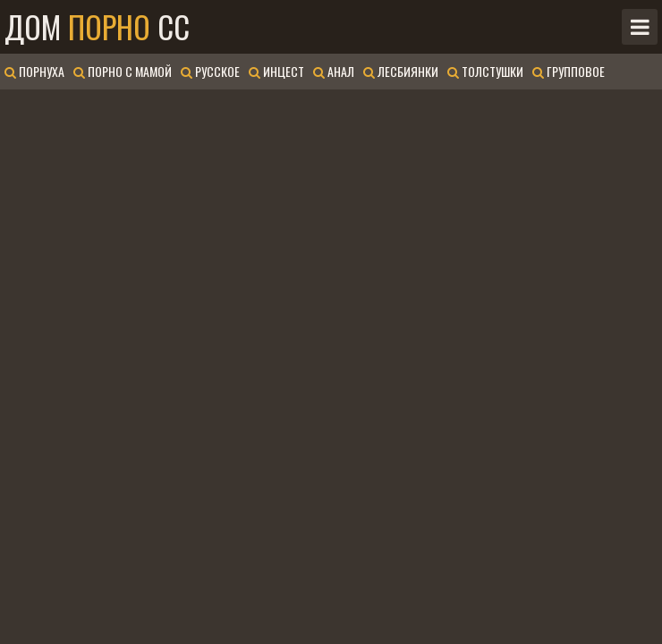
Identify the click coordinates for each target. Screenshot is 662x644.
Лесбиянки (401, 71)
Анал (334, 71)
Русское (210, 71)
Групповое (569, 71)
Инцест (276, 71)
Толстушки (485, 71)
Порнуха (34, 71)
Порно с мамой (123, 71)
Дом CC (97, 27)
